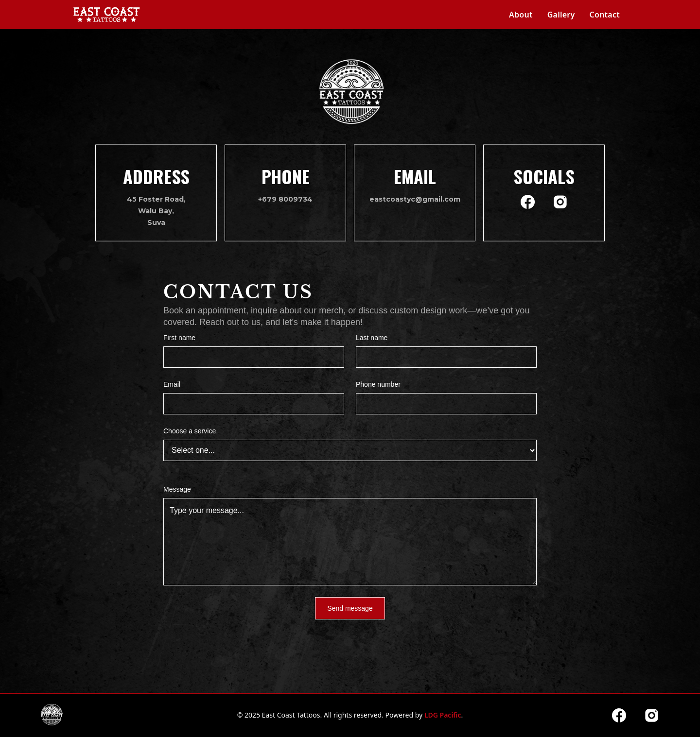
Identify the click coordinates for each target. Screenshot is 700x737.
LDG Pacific (443, 715)
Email (172, 384)
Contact (605, 15)
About (521, 15)
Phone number (378, 384)
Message (177, 489)
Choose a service (190, 431)
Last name (372, 338)
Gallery (561, 15)
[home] (106, 15)
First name (179, 338)
